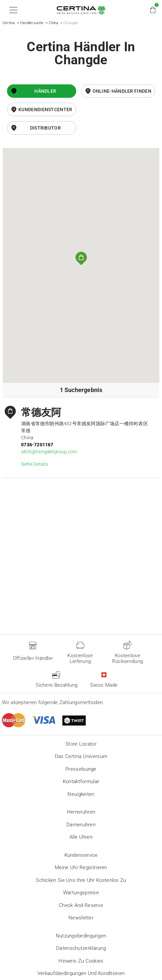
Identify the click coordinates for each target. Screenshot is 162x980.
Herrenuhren (81, 812)
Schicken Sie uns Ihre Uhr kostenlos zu (81, 880)
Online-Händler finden (122, 91)
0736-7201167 (37, 445)
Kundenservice (81, 855)
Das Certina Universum (81, 756)
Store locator (81, 744)
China (53, 23)
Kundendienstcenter (45, 109)
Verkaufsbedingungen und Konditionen (81, 973)
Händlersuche (32, 23)
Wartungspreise (81, 893)
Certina (9, 23)
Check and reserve (81, 905)
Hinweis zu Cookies (81, 961)
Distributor (45, 128)
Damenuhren (81, 825)
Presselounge (81, 769)
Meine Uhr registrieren (81, 868)
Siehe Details (35, 464)
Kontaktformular (81, 781)
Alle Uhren (81, 837)
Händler (45, 91)
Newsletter (81, 918)
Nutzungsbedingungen (81, 936)
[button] (12, 10)
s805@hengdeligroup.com (49, 452)
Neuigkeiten (81, 794)
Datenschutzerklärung (81, 948)
